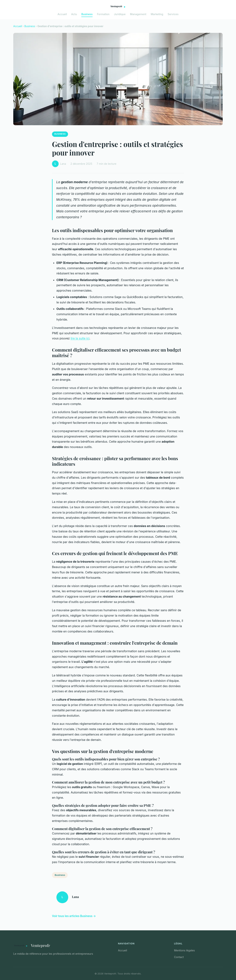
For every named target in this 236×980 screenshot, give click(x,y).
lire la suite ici (80, 338)
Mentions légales (184, 950)
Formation (103, 14)
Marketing (157, 14)
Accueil (62, 14)
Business (87, 14)
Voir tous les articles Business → (74, 916)
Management (138, 14)
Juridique (120, 14)
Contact (179, 957)
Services (173, 14)
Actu (74, 14)
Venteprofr (32, 945)
